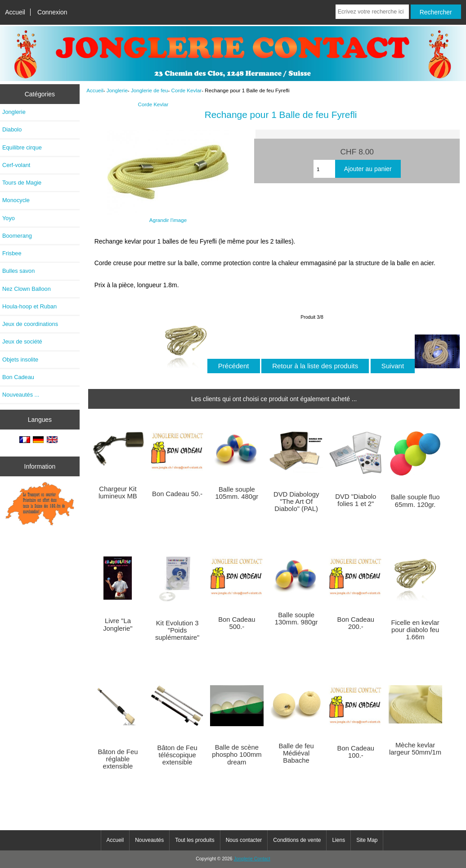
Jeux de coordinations (30, 324)
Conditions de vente (297, 840)
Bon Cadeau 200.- (356, 623)
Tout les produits (195, 840)
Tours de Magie (22, 183)
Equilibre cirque (22, 147)
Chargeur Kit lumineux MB (118, 493)
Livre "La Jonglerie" (118, 624)
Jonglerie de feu (150, 90)
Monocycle (16, 200)
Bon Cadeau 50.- (177, 494)
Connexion (52, 12)
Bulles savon (18, 271)
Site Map (367, 840)
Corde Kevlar (187, 90)
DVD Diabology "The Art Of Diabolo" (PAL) (296, 502)
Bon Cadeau (18, 377)
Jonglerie (117, 90)
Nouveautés (149, 840)
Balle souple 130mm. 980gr (296, 619)
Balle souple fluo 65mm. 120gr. (415, 501)
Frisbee (12, 253)
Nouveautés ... (21, 395)
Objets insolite (20, 359)
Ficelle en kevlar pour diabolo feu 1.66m (415, 630)
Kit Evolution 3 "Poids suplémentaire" (177, 630)
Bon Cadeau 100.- (356, 752)
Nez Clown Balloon (27, 289)
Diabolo (12, 129)
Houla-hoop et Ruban (29, 306)
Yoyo (9, 218)
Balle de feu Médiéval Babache (296, 753)
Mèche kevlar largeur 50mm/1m (415, 749)
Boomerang (17, 236)
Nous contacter (244, 840)
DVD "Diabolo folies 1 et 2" (356, 500)
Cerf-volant (16, 165)
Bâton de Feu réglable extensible (118, 759)
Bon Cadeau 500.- (237, 623)
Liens (338, 840)
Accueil (15, 12)
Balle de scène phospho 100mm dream (237, 755)
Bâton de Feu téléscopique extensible (177, 755)
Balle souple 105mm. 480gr (237, 493)
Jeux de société (22, 341)
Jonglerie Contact (252, 859)
